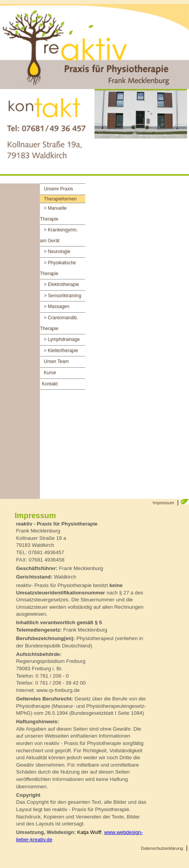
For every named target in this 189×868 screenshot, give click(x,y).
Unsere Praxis (58, 189)
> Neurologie (57, 252)
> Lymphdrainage (62, 339)
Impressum (163, 503)
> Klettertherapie (61, 351)
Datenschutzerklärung (162, 848)
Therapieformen (60, 199)
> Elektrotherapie (61, 284)
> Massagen (57, 306)
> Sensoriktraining (62, 296)
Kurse (50, 373)
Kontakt (50, 384)
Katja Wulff (89, 832)
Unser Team (56, 361)
